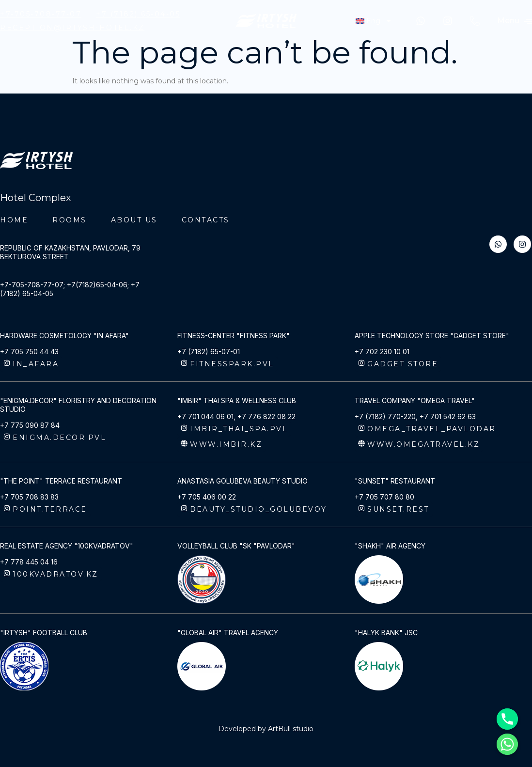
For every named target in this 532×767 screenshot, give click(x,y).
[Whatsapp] (507, 744)
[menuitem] (374, 21)
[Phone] (507, 719)
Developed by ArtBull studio (266, 729)
